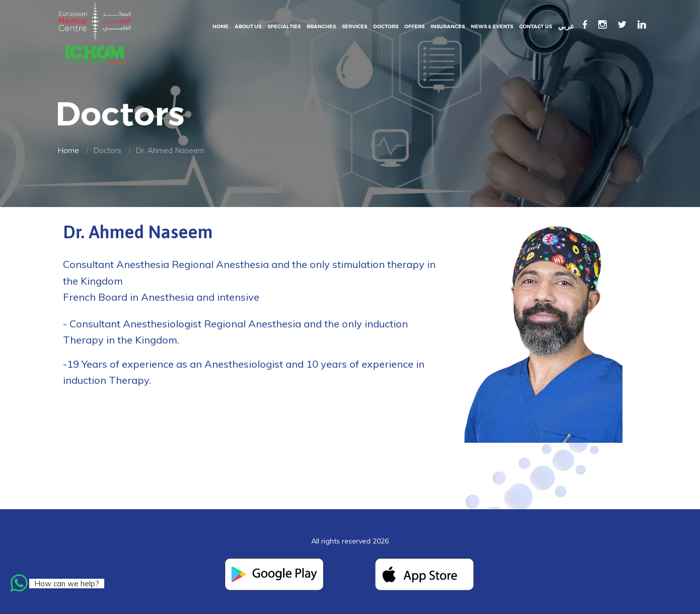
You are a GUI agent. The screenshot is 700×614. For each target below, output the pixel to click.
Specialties (284, 26)
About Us (248, 26)
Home (221, 26)
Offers (414, 26)
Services (355, 26)
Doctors (386, 26)
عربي (566, 26)
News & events (492, 26)
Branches (321, 26)
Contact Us (536, 26)
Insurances (448, 26)
